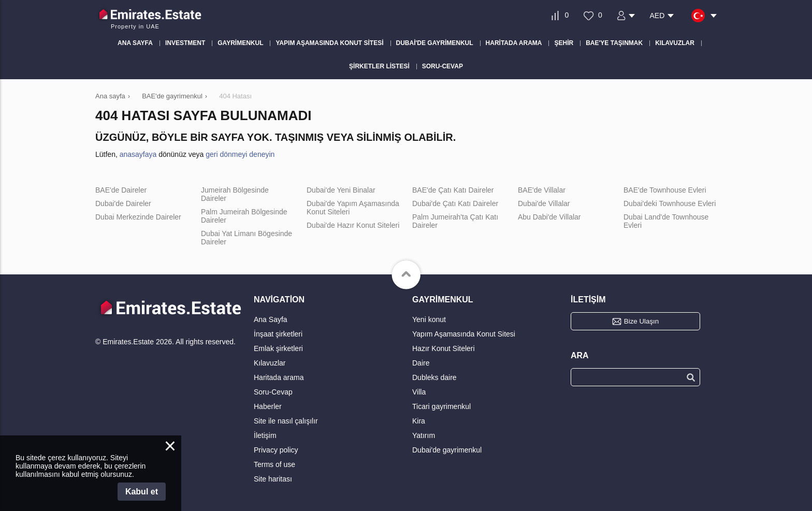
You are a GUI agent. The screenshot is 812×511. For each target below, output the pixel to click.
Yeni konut (429, 319)
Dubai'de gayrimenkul (447, 450)
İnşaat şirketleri (278, 334)
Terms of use (274, 464)
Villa (419, 392)
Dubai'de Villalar (544, 203)
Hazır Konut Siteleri (444, 348)
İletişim (265, 435)
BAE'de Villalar (542, 190)
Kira (419, 421)
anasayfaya (138, 154)
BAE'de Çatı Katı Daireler (453, 190)
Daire (421, 363)
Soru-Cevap (273, 392)
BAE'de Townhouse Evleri (665, 190)
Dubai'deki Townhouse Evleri (670, 203)
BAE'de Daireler (121, 190)
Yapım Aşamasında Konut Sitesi (464, 334)
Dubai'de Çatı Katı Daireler (455, 203)
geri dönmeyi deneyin (240, 154)
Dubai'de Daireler (123, 203)
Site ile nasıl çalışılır (286, 421)
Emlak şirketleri (278, 348)
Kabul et (142, 492)
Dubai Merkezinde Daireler (138, 217)
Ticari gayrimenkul (441, 406)
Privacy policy (276, 450)
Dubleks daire (434, 377)
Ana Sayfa (271, 319)
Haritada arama (279, 377)
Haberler (268, 406)
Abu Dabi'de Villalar (549, 217)
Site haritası (273, 479)
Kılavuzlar (270, 363)
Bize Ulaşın (641, 321)
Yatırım (424, 435)
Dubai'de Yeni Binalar (341, 190)
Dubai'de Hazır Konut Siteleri (353, 225)
